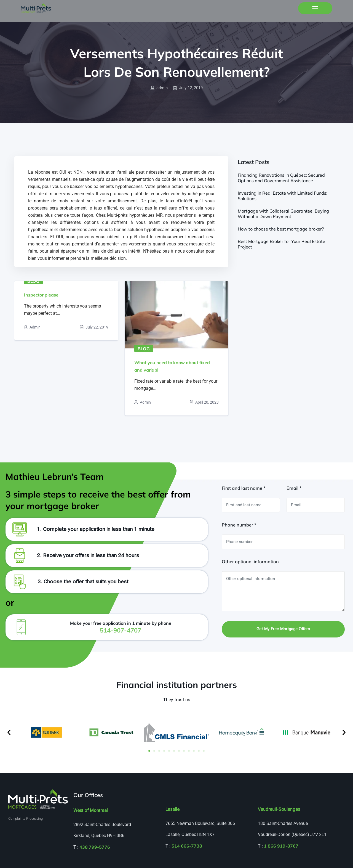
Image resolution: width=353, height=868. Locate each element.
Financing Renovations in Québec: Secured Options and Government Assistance (281, 178)
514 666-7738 (187, 846)
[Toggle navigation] (315, 8)
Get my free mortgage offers (283, 629)
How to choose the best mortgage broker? (281, 229)
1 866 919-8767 (281, 846)
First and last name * (244, 488)
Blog (33, 281)
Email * (294, 488)
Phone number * (239, 525)
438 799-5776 (95, 847)
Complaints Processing (26, 818)
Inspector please (41, 295)
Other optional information (250, 562)
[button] (9, 732)
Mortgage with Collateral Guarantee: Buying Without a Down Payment (283, 214)
